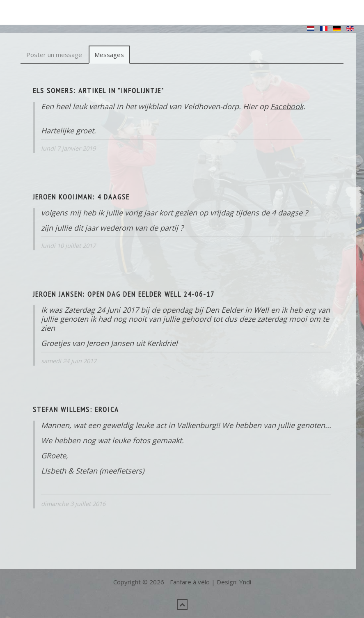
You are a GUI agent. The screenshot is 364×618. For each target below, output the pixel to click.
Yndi (245, 582)
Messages (109, 55)
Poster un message (54, 55)
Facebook (287, 106)
